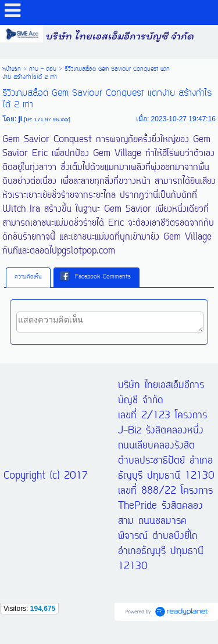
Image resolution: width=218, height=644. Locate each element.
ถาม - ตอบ (43, 69)
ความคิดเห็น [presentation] (28, 277)
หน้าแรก (12, 69)
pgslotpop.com (86, 251)
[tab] (28, 277)
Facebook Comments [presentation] (95, 277)
